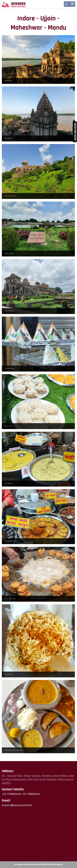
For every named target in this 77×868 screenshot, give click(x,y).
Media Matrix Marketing (52, 865)
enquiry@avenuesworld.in (17, 805)
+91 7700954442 (11, 794)
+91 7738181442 (31, 794)
